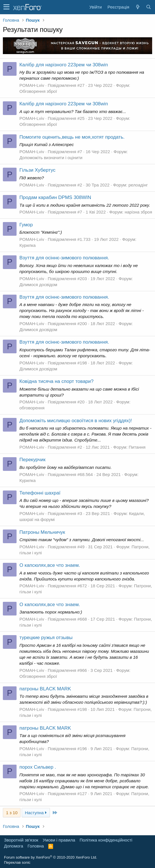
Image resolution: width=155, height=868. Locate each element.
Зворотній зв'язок (21, 840)
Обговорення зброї (38, 91)
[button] (6, 7)
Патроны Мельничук (42, 532)
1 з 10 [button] (12, 813)
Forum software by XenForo (51, 857)
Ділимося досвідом (38, 285)
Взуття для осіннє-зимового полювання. (64, 258)
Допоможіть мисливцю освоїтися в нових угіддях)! (76, 421)
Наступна (36, 813)
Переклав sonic (17, 862)
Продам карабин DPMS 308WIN (55, 197)
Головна (36, 846)
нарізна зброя (138, 212)
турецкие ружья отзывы (46, 638)
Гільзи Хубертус (37, 170)
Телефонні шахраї (40, 493)
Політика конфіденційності (106, 840)
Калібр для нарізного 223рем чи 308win (64, 65)
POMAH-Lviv (32, 85)
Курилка (28, 245)
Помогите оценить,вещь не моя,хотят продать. (72, 137)
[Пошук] (148, 7)
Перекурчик (32, 460)
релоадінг (138, 185)
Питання (137, 447)
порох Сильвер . (38, 767)
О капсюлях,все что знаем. (50, 565)
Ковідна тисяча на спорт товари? (57, 381)
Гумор (26, 225)
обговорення (32, 408)
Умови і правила (59, 840)
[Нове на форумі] (138, 7)
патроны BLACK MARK (45, 689)
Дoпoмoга (14, 846)
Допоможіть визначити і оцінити (51, 158)
